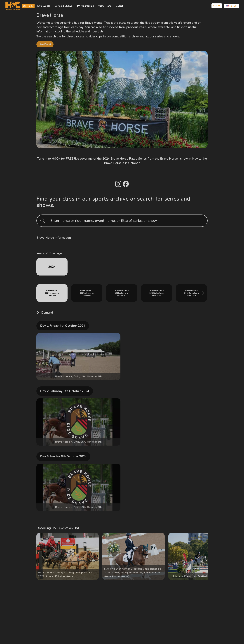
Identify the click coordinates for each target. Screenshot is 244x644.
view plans (105, 6)
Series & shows (63, 6)
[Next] (203, 293)
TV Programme (85, 6)
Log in (217, 6)
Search (120, 6)
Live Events (44, 6)
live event (45, 44)
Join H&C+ (28, 6)
